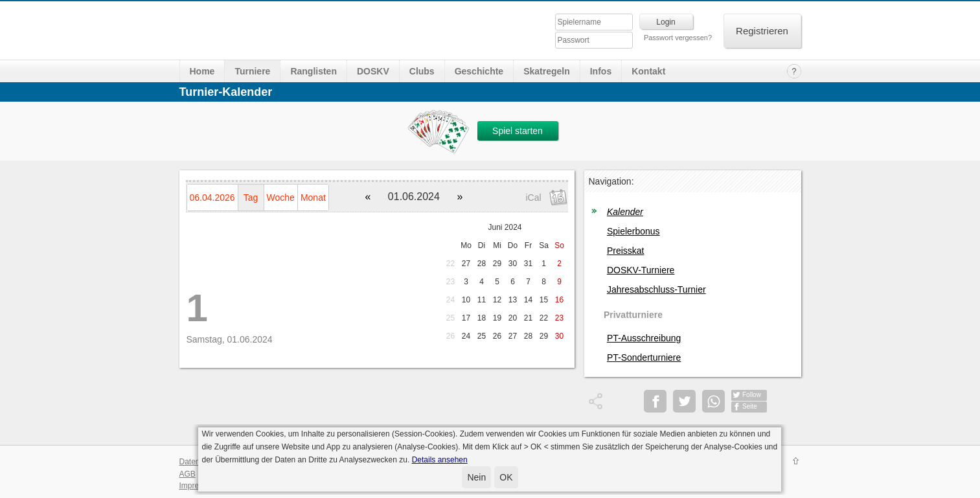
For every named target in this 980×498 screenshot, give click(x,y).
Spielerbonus (633, 231)
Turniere (252, 71)
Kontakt (648, 71)
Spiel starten (518, 131)
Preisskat (626, 251)
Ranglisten (313, 71)
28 (482, 264)
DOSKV (373, 71)
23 (450, 282)
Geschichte (479, 71)
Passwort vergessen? (678, 38)
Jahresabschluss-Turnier (656, 289)
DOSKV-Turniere (641, 270)
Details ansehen (440, 460)
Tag (251, 198)
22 (450, 264)
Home (202, 71)
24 (450, 300)
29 (497, 264)
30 (513, 264)
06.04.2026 (212, 198)
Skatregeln (547, 71)
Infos (601, 71)
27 (466, 264)
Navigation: (611, 181)
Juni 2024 (505, 227)
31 (528, 264)
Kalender (625, 212)
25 (450, 318)
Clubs (422, 71)
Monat (313, 198)
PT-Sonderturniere (644, 357)
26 (450, 336)
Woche (281, 198)
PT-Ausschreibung (644, 338)
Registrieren (762, 31)
